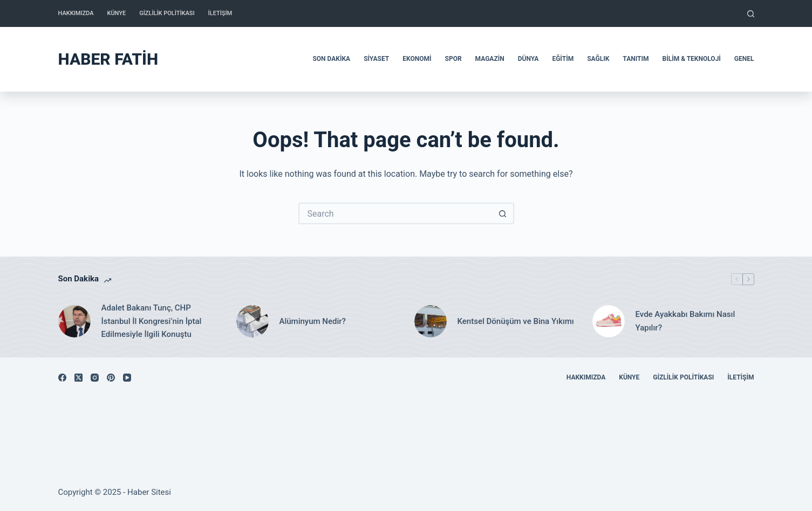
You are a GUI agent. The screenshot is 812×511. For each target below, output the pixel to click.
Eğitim (563, 59)
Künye (116, 13)
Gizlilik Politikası (167, 13)
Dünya (528, 59)
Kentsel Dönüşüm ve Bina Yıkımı (516, 321)
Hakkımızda (76, 13)
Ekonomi (417, 59)
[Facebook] (62, 378)
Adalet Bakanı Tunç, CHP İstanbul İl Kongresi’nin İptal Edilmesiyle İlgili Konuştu (152, 321)
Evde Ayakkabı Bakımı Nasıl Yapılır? (685, 321)
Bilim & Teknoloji (691, 59)
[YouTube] (127, 378)
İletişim (220, 13)
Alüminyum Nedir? (313, 321)
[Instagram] (95, 378)
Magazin (490, 59)
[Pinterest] (111, 378)
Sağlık (598, 59)
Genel (744, 59)
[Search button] (503, 213)
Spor (453, 59)
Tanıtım (636, 59)
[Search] (751, 14)
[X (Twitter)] (79, 378)
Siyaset (376, 59)
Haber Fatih (108, 59)
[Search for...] (395, 213)
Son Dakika (331, 59)
